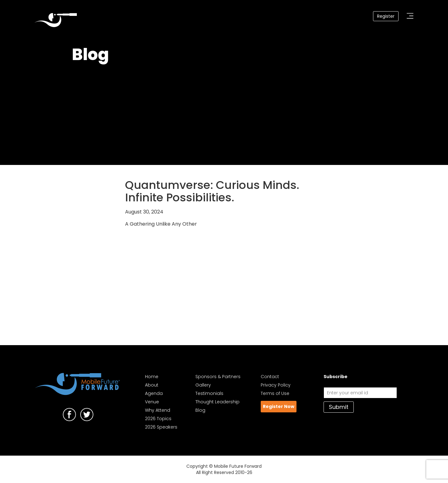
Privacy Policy (276, 385)
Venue (152, 402)
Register (386, 16)
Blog (200, 410)
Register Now (279, 406)
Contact (270, 377)
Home (152, 377)
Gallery (203, 385)
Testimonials (209, 393)
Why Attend (158, 410)
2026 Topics (158, 419)
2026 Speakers (161, 427)
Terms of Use (275, 393)
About (152, 385)
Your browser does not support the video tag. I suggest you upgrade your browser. (224, 112)
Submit (339, 407)
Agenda (154, 393)
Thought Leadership (217, 402)
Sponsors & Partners (218, 377)
